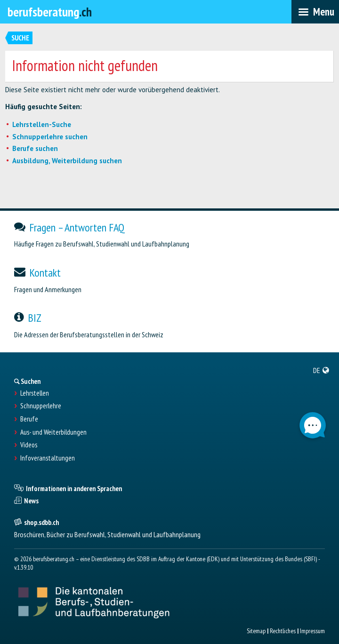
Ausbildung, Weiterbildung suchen (67, 161)
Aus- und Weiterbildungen (53, 432)
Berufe (29, 419)
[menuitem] (321, 370)
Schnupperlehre (41, 406)
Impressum (312, 631)
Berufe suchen (35, 148)
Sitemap (256, 631)
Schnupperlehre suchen (50, 137)
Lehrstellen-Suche (42, 124)
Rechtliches (283, 631)
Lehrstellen (35, 393)
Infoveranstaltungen (48, 458)
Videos (29, 445)
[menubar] (315, 12)
